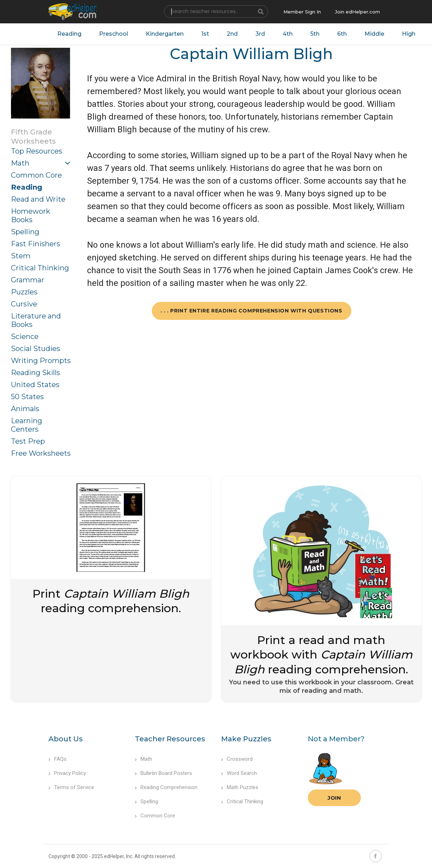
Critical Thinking (40, 268)
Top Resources (37, 151)
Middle (374, 34)
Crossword (237, 759)
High (409, 34)
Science (25, 337)
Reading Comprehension (166, 787)
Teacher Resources (170, 739)
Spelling (25, 232)
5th (315, 34)
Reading (69, 34)
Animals (25, 409)
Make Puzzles (246, 739)
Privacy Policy (67, 773)
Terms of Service (71, 787)
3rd (260, 34)
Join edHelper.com (358, 12)
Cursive (24, 304)
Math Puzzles (240, 787)
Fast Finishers (36, 244)
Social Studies (36, 349)
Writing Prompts (41, 361)
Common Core (36, 175)
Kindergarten (165, 34)
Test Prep (28, 441)
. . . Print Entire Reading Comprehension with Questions (252, 311)
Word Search (239, 773)
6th (342, 34)
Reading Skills (36, 373)
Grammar (28, 280)
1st (205, 34)
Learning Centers (27, 425)
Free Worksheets (41, 453)
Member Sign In (302, 12)
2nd (232, 34)
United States (35, 385)
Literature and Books (36, 320)
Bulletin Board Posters (163, 773)
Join (334, 798)
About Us (66, 739)
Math (20, 163)
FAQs (57, 759)
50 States (27, 397)
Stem (21, 256)
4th (288, 34)
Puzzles (24, 292)
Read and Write (38, 199)
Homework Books (31, 215)
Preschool (114, 34)
